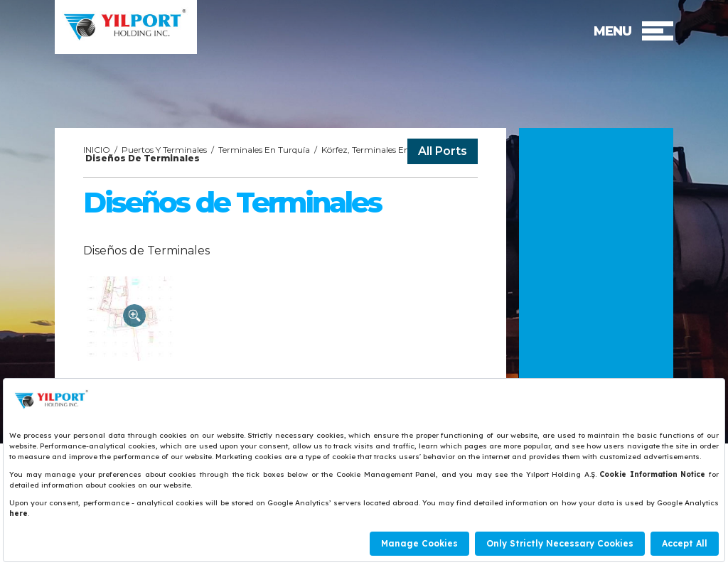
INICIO (97, 150)
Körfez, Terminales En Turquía (382, 150)
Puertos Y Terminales (164, 150)
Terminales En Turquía (264, 150)
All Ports (443, 151)
